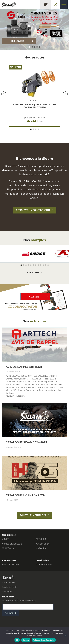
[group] (35, 254)
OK (17, 640)
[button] (30, 47)
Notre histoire (9, 582)
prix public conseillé (35, 120)
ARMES (6, 539)
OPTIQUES (41, 539)
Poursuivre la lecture (15, 396)
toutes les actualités (33, 515)
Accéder (34, 297)
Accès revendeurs (11, 565)
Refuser (26, 640)
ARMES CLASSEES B (12, 544)
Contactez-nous (44, 565)
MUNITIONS (8, 548)
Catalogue (7, 592)
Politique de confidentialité (44, 640)
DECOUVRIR (17, 41)
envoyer (9, 613)
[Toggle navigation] (64, 5)
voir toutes (33, 272)
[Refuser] (66, 635)
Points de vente (9, 587)
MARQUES (41, 548)
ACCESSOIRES (43, 544)
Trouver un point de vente (33, 210)
